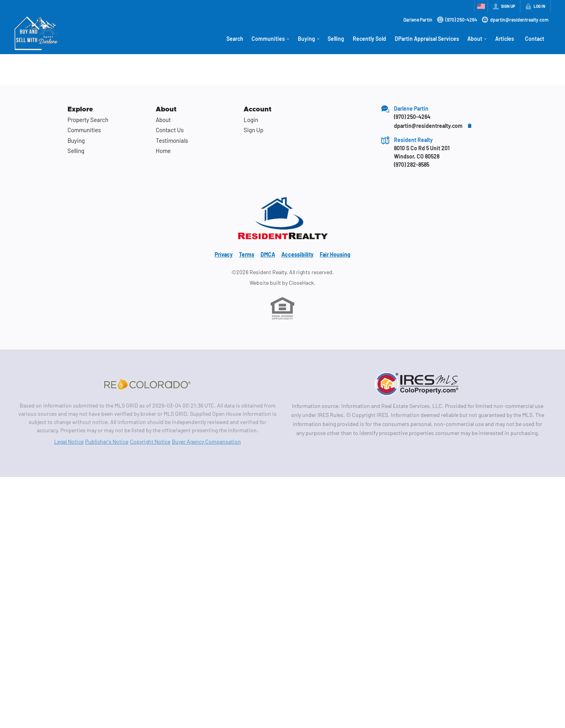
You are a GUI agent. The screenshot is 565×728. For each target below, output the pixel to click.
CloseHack (301, 283)
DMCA (268, 254)
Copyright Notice (150, 441)
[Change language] (481, 6)
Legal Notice (69, 441)
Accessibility (297, 254)
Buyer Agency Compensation (206, 441)
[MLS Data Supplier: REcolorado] (148, 384)
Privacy (224, 254)
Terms (247, 254)
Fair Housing (335, 254)
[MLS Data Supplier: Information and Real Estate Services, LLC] (417, 384)
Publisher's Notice (107, 441)
